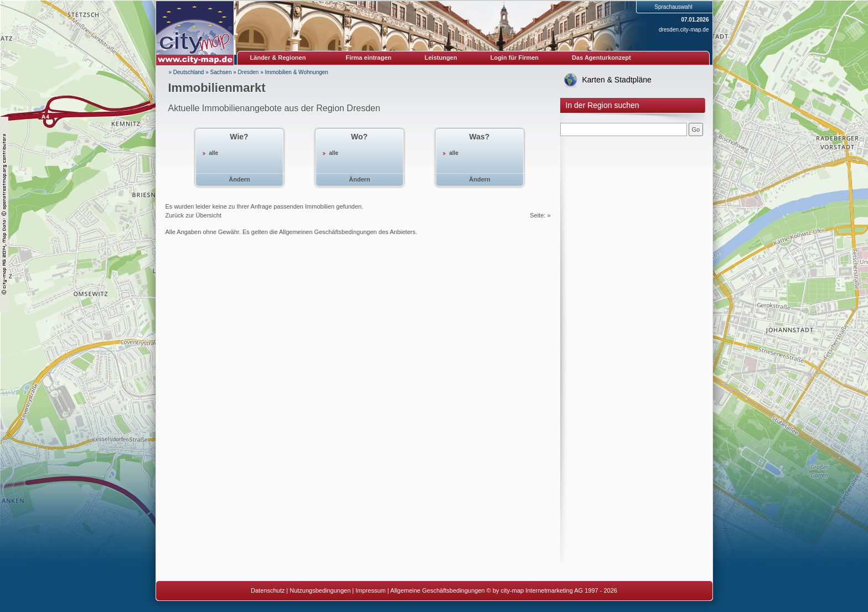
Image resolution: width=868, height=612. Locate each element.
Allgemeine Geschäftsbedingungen (438, 590)
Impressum (370, 590)
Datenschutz (268, 590)
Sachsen (221, 72)
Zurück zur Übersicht (193, 215)
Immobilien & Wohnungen (297, 72)
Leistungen (441, 58)
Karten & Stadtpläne (617, 80)
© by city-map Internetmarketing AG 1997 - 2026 (552, 590)
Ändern (239, 179)
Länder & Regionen (278, 58)
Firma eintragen (369, 58)
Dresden (249, 72)
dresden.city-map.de (684, 30)
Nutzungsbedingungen (320, 590)
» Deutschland (187, 72)
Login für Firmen (515, 58)
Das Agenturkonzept (601, 58)
